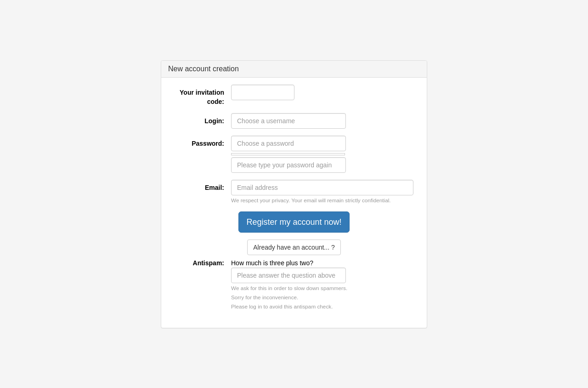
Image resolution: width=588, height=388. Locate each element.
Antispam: (209, 263)
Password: (208, 143)
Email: (215, 188)
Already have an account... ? (294, 247)
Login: (214, 121)
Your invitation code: (202, 97)
